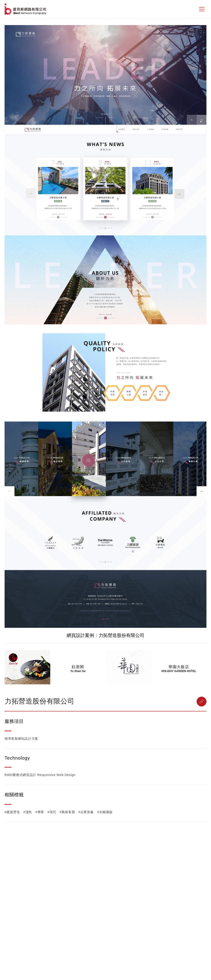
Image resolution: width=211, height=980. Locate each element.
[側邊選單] (202, 9)
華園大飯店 (179, 667)
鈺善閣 (78, 667)
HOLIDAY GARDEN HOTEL (179, 671)
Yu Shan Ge (78, 671)
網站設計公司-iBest (26, 9)
